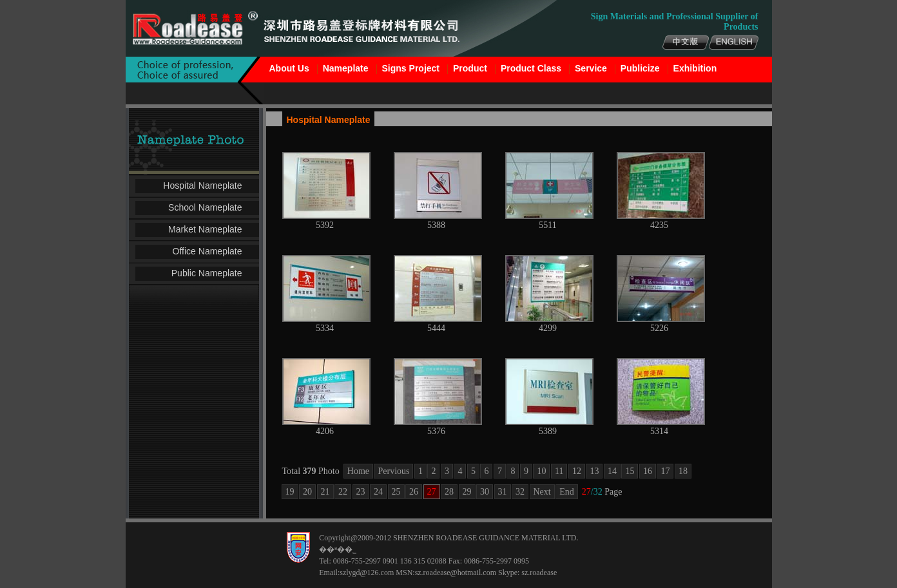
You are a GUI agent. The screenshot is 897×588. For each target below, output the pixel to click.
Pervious (393, 471)
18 (683, 471)
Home (358, 471)
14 (612, 471)
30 (485, 492)
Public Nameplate (207, 273)
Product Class (531, 68)
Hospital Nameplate (202, 185)
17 (665, 471)
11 (559, 471)
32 (520, 492)
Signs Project (411, 68)
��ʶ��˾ (338, 549)
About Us (289, 68)
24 (378, 492)
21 (325, 492)
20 (307, 492)
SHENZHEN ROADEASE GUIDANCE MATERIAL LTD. (486, 538)
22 (343, 492)
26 (414, 492)
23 (361, 492)
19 (290, 492)
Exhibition (695, 68)
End (567, 492)
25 (396, 492)
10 (541, 471)
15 (630, 471)
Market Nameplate (205, 229)
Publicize (640, 68)
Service (591, 68)
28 (449, 492)
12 (577, 471)
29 (467, 492)
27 (432, 492)
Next (542, 492)
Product (470, 68)
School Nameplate (205, 207)
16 (648, 471)
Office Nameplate (207, 251)
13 (594, 471)
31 (503, 492)
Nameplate (346, 68)
